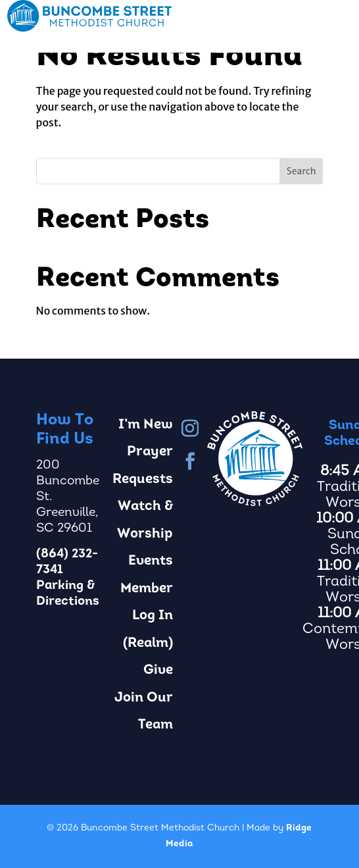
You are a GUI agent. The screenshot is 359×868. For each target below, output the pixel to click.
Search (301, 171)
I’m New (146, 425)
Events (151, 561)
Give (158, 670)
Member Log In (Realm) (147, 616)
